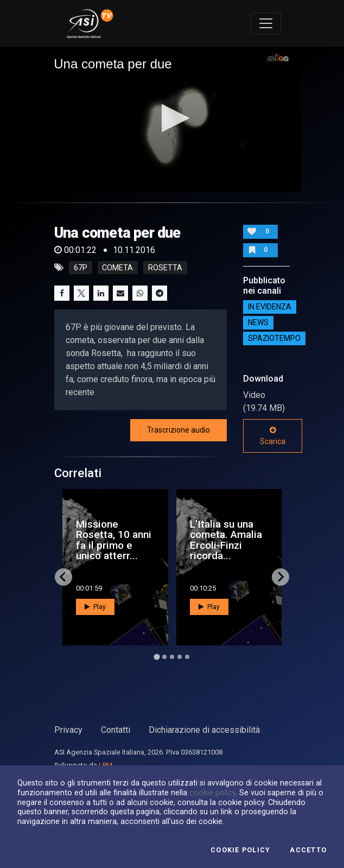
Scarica (273, 436)
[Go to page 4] (180, 657)
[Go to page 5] (187, 657)
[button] (172, 118)
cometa (117, 268)
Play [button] (95, 607)
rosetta (165, 268)
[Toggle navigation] (266, 23)
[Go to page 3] (172, 657)
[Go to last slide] (63, 577)
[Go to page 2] (164, 657)
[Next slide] (281, 577)
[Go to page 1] (157, 657)
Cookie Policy (240, 850)
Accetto (308, 850)
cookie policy (212, 793)
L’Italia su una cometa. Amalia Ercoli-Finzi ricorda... (226, 540)
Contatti (116, 730)
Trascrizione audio (179, 430)
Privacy (68, 730)
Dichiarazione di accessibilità (204, 730)
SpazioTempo (274, 338)
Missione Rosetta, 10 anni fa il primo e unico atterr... (114, 540)
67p (81, 268)
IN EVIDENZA (270, 307)
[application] (172, 119)
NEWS (258, 322)
